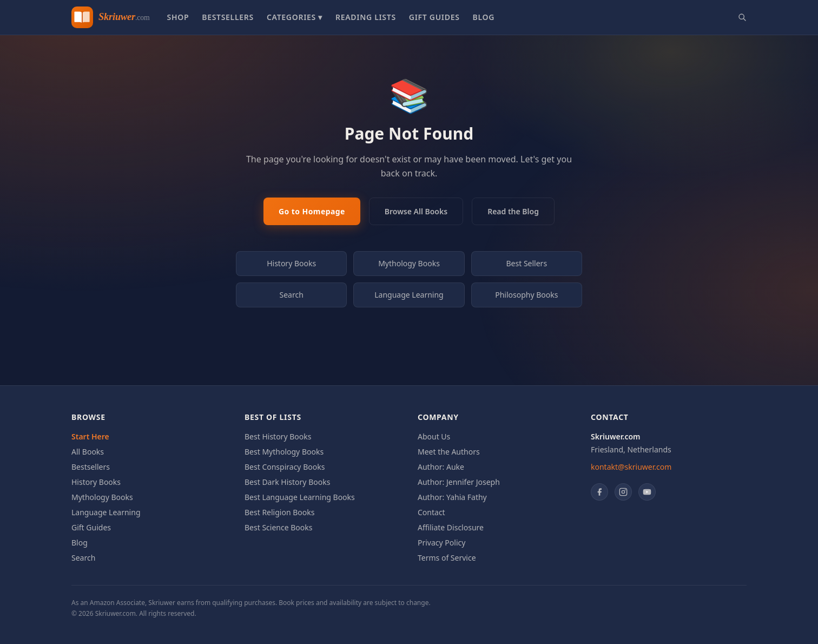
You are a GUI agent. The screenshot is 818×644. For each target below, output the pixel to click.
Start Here (90, 436)
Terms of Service (447, 558)
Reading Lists (366, 17)
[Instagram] (623, 492)
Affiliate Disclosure (451, 527)
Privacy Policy (441, 543)
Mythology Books (409, 263)
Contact (431, 512)
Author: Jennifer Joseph (459, 482)
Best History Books (278, 436)
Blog (484, 17)
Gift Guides (434, 17)
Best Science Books (278, 527)
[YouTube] (647, 492)
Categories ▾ (295, 17)
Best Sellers (527, 263)
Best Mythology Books (284, 452)
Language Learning (409, 295)
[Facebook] (599, 492)
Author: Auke (441, 467)
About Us (434, 436)
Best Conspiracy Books (285, 467)
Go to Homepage (312, 211)
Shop (178, 17)
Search (292, 295)
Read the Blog (513, 211)
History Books (291, 263)
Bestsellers (228, 17)
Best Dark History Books (287, 482)
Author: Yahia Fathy (452, 497)
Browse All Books (416, 211)
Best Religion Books (279, 512)
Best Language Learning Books (300, 497)
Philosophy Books (526, 295)
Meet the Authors (449, 452)
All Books (88, 452)
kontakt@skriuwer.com (631, 467)
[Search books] (742, 17)
